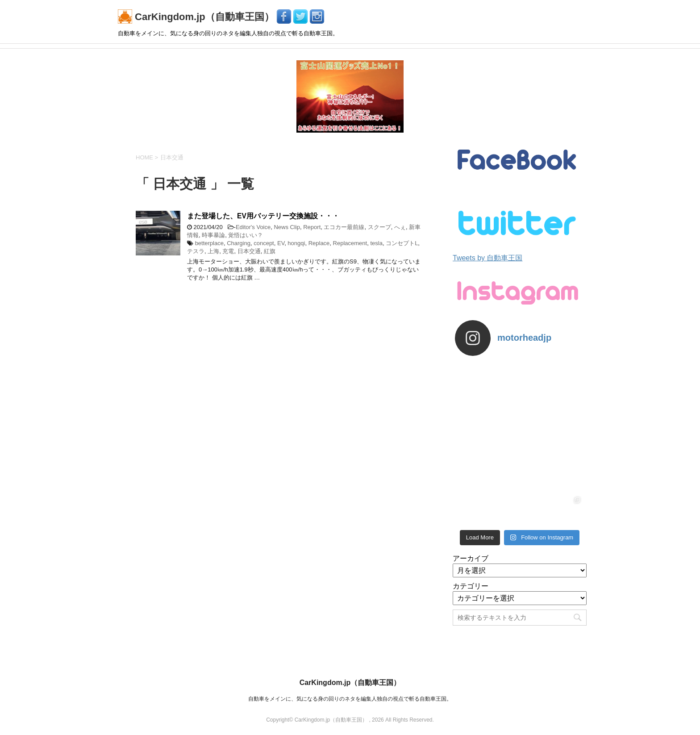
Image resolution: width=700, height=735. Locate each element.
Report (312, 227)
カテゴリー (471, 586)
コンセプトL (402, 243)
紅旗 (270, 251)
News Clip (287, 227)
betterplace (209, 243)
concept (264, 243)
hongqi (296, 243)
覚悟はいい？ (246, 235)
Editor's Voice (253, 227)
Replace (319, 243)
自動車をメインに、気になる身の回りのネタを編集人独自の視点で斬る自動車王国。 (350, 699)
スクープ (379, 227)
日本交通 (249, 251)
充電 (228, 251)
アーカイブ (471, 558)
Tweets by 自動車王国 (487, 258)
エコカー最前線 (344, 227)
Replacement (350, 243)
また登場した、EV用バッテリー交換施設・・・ (263, 216)
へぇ (400, 227)
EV (281, 243)
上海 (213, 251)
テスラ (196, 251)
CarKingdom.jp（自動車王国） (197, 17)
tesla (376, 243)
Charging (239, 243)
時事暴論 (213, 235)
